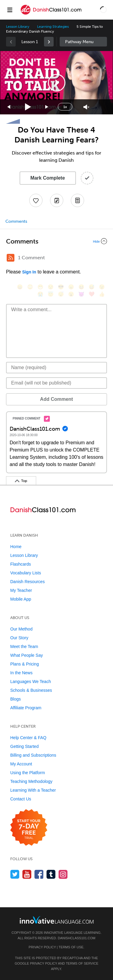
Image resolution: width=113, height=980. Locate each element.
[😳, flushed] (30, 287)
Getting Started (24, 746)
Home (16, 547)
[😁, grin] (40, 287)
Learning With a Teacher (33, 790)
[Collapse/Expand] (56, 241)
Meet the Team (24, 646)
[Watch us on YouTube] (27, 874)
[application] (56, 83)
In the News (21, 673)
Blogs (16, 699)
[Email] (56, 383)
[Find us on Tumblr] (51, 874)
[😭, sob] (40, 294)
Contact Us (21, 799)
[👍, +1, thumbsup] (102, 294)
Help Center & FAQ (28, 738)
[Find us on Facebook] (39, 874)
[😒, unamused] (51, 287)
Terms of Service (82, 963)
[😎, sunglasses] (61, 287)
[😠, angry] (71, 287)
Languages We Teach (31, 682)
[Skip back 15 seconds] (9, 107)
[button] (103, 10)
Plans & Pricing (25, 664)
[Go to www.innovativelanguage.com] (57, 920)
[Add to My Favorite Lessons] (36, 200)
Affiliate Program (26, 708)
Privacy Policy (42, 947)
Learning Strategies (53, 27)
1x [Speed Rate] (65, 107)
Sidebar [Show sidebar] (83, 42)
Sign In (29, 272)
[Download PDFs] (77, 200)
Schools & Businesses (31, 690)
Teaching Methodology (31, 781)
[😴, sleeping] (61, 294)
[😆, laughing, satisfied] (81, 287)
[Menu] (10, 10)
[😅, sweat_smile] (92, 287)
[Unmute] (86, 107)
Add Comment (56, 399)
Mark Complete (48, 178)
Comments (16, 221)
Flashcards (20, 564)
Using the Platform (28, 773)
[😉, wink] (102, 287)
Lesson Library (18, 27)
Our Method (21, 629)
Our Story (19, 638)
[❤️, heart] (92, 294)
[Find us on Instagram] (63, 874)
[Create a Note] (57, 200)
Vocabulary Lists (26, 573)
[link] (49, 42)
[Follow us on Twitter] (15, 874)
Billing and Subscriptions (33, 755)
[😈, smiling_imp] (81, 294)
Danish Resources (27, 582)
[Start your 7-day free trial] (29, 828)
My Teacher (21, 590)
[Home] (51, 14)
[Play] (28, 107)
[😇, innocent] (51, 294)
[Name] (56, 368)
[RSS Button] (11, 258)
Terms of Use (71, 947)
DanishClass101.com (77, 938)
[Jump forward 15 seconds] (47, 107)
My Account (21, 764)
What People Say (27, 655)
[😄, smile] (20, 287)
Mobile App (21, 599)
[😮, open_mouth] (71, 294)
